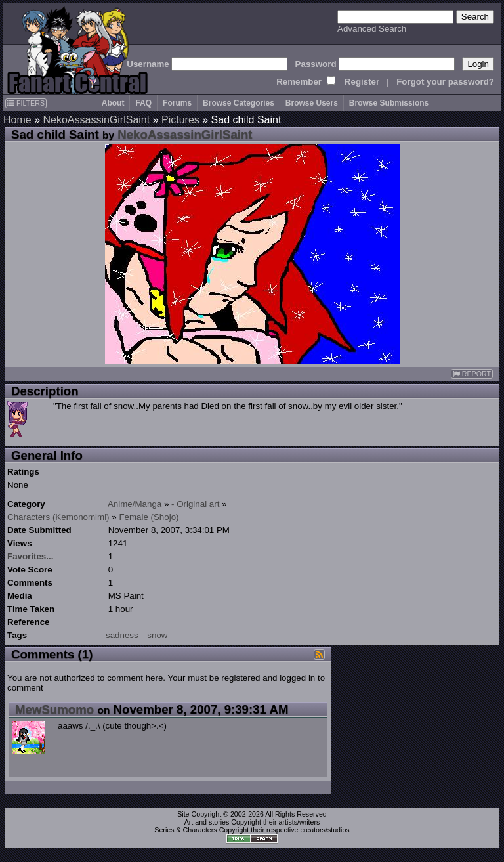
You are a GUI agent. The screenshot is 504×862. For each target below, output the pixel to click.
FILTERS (26, 103)
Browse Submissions (389, 103)
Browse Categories (239, 103)
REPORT (472, 374)
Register (362, 82)
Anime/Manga (135, 504)
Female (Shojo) (149, 517)
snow (157, 635)
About (113, 103)
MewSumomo (54, 709)
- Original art (195, 504)
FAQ (143, 103)
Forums (177, 103)
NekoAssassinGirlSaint (96, 120)
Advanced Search (372, 29)
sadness (122, 635)
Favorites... (30, 556)
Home (17, 120)
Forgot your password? (445, 82)
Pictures (180, 120)
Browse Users (312, 103)
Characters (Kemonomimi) (58, 517)
